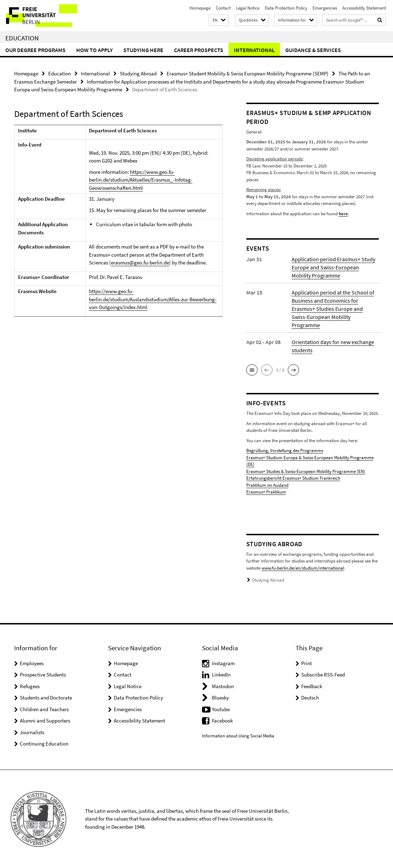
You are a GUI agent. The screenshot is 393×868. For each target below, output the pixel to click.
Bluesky (220, 698)
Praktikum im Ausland (267, 485)
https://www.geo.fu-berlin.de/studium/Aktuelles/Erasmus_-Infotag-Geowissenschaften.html (141, 180)
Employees (32, 663)
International (254, 50)
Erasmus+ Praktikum (266, 492)
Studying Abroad (138, 73)
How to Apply (94, 50)
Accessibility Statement (364, 8)
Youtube (221, 709)
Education (22, 38)
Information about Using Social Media (238, 736)
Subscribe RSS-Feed (323, 675)
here (343, 214)
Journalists (32, 732)
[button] (219, 20)
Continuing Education (44, 744)
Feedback (312, 686)
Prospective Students (43, 675)
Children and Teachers (44, 709)
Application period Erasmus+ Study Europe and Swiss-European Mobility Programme (333, 267)
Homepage (200, 8)
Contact (223, 8)
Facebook (222, 721)
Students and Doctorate (46, 698)
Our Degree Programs (35, 50)
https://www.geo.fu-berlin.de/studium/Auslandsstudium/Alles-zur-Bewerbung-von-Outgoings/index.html (153, 299)
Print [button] (307, 663)
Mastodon (223, 686)
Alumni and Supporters (45, 721)
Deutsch (310, 698)
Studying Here (143, 50)
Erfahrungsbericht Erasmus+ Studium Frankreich (293, 478)
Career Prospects (199, 50)
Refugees (30, 686)
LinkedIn (221, 675)
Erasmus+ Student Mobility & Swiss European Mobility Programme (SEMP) (248, 73)
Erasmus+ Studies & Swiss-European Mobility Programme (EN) (306, 471)
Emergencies (325, 8)
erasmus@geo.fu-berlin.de (140, 262)
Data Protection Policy (286, 8)
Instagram (223, 663)
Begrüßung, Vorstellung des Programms (285, 450)
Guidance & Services (313, 50)
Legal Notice (248, 8)
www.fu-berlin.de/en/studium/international (303, 568)
